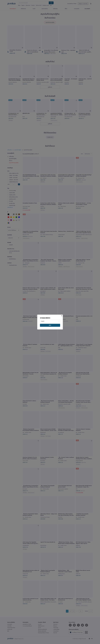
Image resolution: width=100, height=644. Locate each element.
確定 (50, 325)
